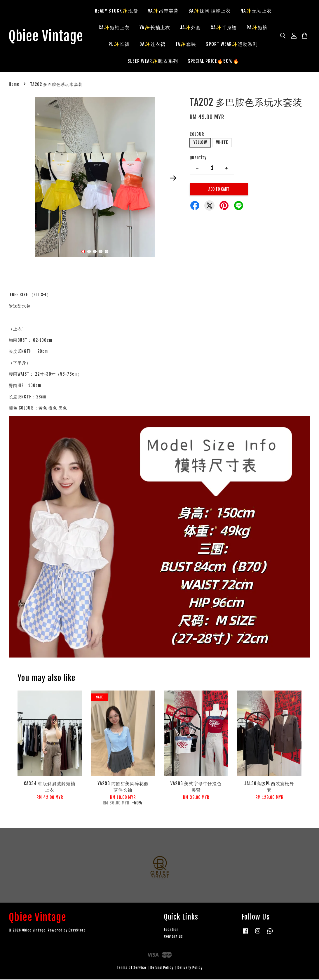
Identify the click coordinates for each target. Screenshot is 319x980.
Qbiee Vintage (47, 37)
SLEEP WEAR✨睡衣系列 (185, 61)
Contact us (174, 937)
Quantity (198, 158)
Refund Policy (162, 968)
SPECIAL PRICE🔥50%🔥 (246, 61)
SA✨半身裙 (120, 44)
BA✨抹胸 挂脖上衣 (231, 11)
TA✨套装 (251, 44)
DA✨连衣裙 (218, 44)
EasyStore (77, 931)
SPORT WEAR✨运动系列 (124, 61)
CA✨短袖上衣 (170, 28)
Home (14, 85)
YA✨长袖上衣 (210, 28)
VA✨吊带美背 (185, 11)
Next (173, 178)
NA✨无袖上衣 (129, 28)
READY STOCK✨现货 (138, 11)
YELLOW (200, 143)
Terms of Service (131, 968)
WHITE (222, 143)
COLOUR (197, 135)
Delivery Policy (190, 968)
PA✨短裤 (154, 44)
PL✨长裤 (185, 44)
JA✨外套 (246, 28)
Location (171, 930)
